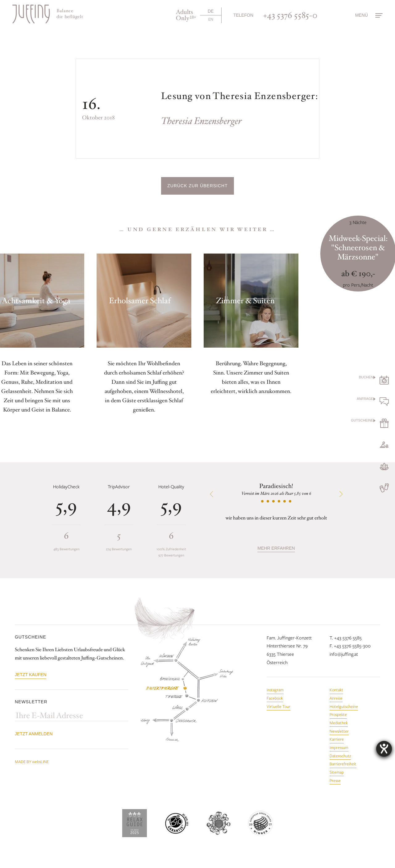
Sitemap (337, 772)
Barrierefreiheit (343, 764)
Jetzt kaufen (31, 675)
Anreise (336, 698)
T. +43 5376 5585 (346, 638)
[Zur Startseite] (48, 14)
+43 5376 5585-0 (290, 15)
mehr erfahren (276, 548)
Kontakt (336, 690)
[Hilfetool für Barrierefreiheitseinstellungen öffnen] (384, 749)
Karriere (337, 739)
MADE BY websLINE (32, 762)
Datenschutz (340, 756)
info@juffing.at (344, 654)
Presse (335, 780)
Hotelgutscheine (344, 706)
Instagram (275, 690)
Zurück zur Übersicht (197, 186)
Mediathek (339, 723)
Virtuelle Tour (279, 706)
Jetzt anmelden (34, 734)
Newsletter (339, 731)
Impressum (339, 747)
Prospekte (338, 714)
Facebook (275, 698)
